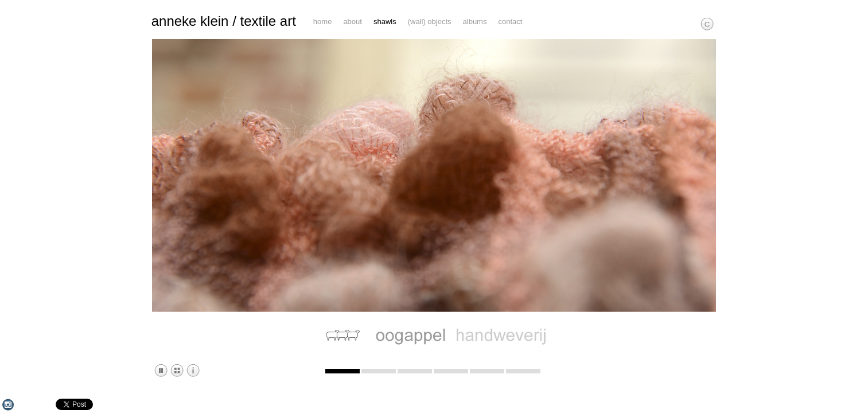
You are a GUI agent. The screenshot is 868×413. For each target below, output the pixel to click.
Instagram (8, 405)
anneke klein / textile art (224, 21)
